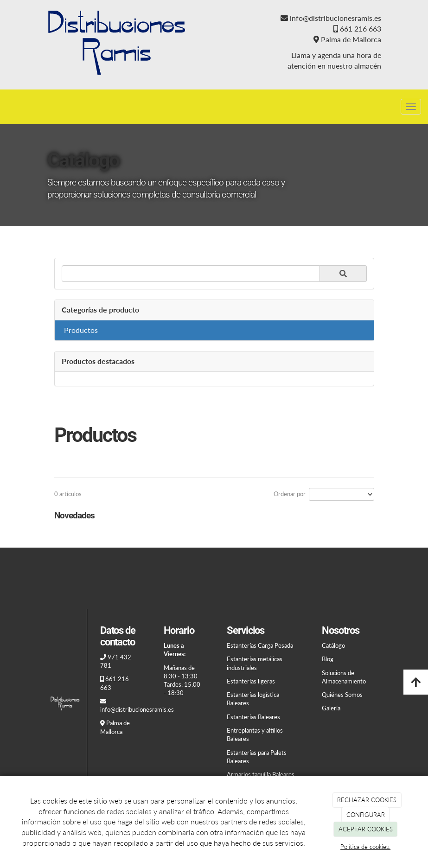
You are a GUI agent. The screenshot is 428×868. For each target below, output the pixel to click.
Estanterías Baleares (253, 717)
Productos (81, 330)
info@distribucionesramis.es (335, 18)
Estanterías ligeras (251, 681)
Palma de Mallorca (351, 39)
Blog (328, 659)
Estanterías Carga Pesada (260, 645)
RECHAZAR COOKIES (367, 800)
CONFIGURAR (366, 815)
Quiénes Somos (342, 695)
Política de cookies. (365, 847)
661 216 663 (361, 29)
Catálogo (333, 645)
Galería (331, 708)
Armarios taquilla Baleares (261, 774)
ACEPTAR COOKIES (366, 829)
